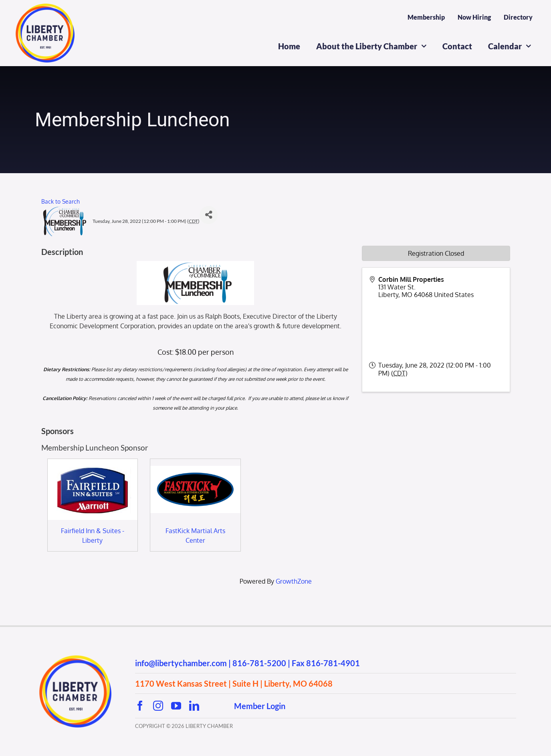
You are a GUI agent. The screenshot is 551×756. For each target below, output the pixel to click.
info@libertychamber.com (181, 663)
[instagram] (158, 706)
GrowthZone (294, 581)
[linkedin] (194, 706)
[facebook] (140, 706)
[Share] (209, 215)
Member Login (260, 706)
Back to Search (61, 201)
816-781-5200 (259, 663)
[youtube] (176, 706)
